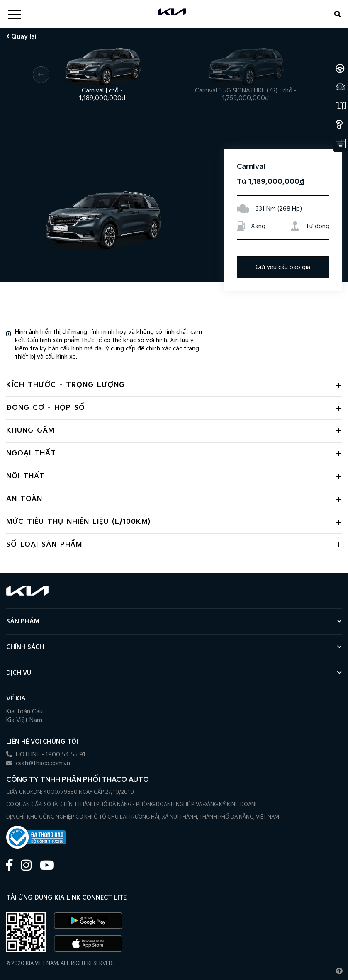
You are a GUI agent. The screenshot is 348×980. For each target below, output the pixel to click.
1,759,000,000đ (246, 98)
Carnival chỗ (102, 91)
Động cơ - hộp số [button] (46, 408)
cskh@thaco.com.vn (38, 763)
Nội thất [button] (26, 476)
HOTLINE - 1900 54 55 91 (46, 755)
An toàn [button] (24, 499)
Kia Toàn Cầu (24, 711)
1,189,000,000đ (102, 98)
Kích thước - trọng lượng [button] (66, 385)
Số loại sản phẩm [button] (44, 545)
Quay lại (21, 37)
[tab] (174, 385)
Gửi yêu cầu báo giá (283, 267)
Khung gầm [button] (30, 431)
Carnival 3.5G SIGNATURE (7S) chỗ (246, 91)
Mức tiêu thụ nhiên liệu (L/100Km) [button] (78, 522)
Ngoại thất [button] (31, 454)
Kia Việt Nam (24, 720)
